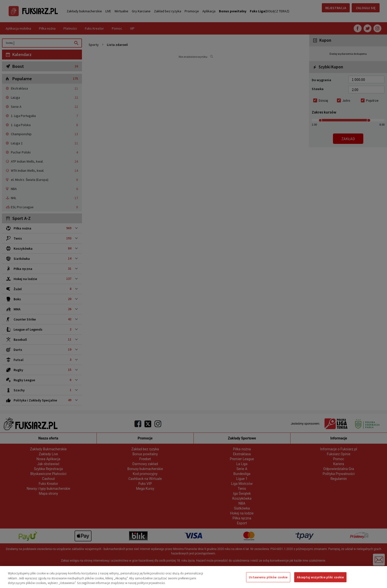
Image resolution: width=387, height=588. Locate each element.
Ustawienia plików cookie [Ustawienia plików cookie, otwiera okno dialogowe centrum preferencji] (268, 577)
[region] (193, 577)
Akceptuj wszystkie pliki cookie (320, 577)
